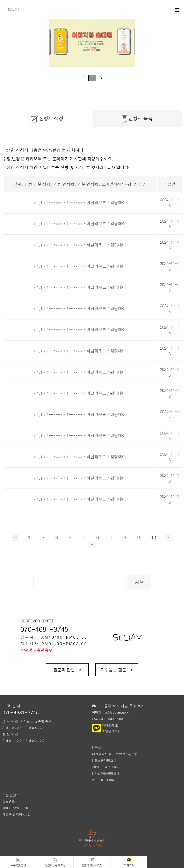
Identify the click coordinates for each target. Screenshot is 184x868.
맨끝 (92, 545)
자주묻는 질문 (113, 670)
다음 (168, 538)
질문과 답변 (64, 670)
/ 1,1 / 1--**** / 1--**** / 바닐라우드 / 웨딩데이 (80, 203)
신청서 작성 (47, 119)
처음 (16, 538)
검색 (139, 582)
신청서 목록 (137, 119)
